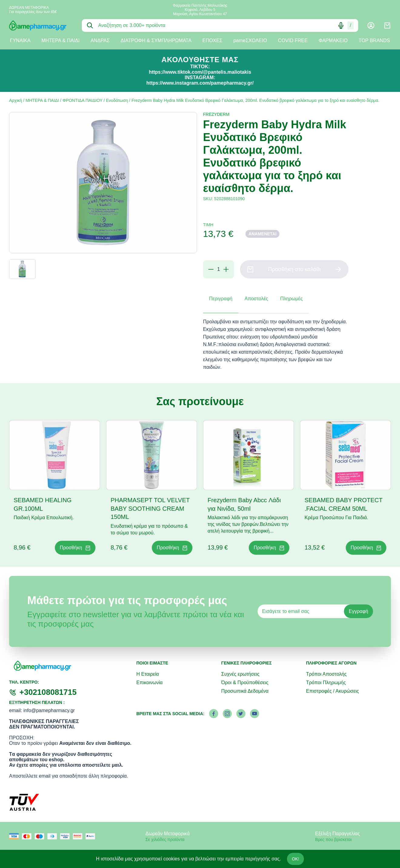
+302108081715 (48, 692)
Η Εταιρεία (148, 674)
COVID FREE (293, 40)
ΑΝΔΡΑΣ (100, 40)
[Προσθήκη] (226, 269)
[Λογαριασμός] (371, 25)
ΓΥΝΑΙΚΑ (20, 40)
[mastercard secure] (79, 836)
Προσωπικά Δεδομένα (245, 691)
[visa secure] (66, 836)
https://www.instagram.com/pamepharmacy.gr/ (200, 83)
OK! (295, 859)
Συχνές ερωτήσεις (240, 674)
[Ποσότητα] (218, 269)
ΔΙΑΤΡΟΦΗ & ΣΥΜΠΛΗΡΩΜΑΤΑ (156, 40)
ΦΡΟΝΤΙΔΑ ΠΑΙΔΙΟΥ (82, 100)
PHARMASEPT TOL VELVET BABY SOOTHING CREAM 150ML (150, 508)
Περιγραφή (221, 299)
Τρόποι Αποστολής (326, 674)
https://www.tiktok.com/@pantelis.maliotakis (200, 72)
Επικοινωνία (150, 683)
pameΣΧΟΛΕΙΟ (250, 40)
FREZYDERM (216, 114)
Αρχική (16, 100)
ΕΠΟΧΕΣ (212, 40)
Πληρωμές (292, 299)
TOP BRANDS (374, 40)
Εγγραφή (358, 611)
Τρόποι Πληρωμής (326, 683)
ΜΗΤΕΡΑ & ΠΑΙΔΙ (61, 40)
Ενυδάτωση (117, 100)
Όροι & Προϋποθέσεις (245, 683)
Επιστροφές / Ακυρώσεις (332, 691)
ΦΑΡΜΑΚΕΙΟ (333, 40)
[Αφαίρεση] (211, 269)
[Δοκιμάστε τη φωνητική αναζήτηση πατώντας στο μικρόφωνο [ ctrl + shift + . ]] (341, 25)
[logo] (41, 25)
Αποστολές (256, 299)
